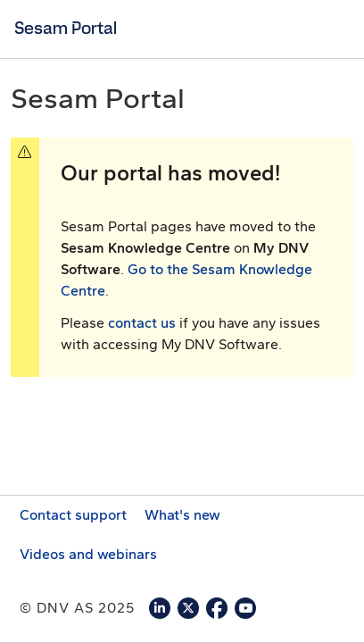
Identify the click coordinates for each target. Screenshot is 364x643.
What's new (182, 515)
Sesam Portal (66, 28)
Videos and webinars (88, 554)
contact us (142, 323)
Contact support (73, 515)
